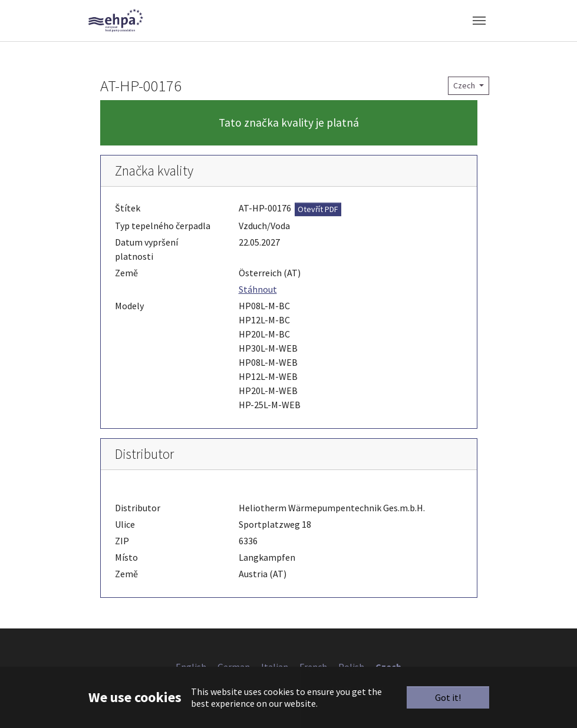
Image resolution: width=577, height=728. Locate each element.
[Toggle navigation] (479, 21)
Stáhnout (258, 289)
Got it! (448, 697)
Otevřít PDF (318, 209)
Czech (465, 85)
